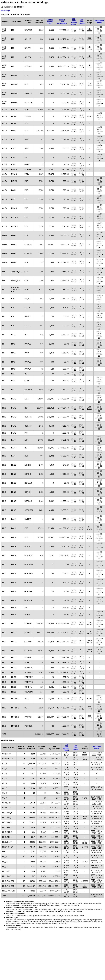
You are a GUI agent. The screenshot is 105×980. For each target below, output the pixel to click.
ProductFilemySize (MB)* (62, 22)
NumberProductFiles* (50, 22)
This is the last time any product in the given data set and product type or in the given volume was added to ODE (45, 915)
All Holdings (6, 11)
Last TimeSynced (82, 22)
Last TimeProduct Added (74, 22)
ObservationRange (99, 22)
